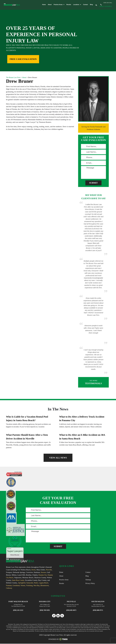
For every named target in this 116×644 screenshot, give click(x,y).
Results (67, 5)
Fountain (20, 585)
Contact (83, 5)
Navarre (44, 572)
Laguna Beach (11, 585)
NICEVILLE (71, 602)
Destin (34, 570)
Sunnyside (39, 583)
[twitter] (62, 616)
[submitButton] (93, 183)
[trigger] (95, 5)
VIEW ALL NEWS (58, 458)
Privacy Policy (91, 584)
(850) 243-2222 (103, 4)
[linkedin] (58, 616)
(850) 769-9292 (45, 610)
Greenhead (28, 585)
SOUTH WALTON (98, 602)
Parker (46, 583)
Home (42, 5)
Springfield (31, 583)
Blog (89, 5)
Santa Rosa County (24, 580)
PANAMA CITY (45, 602)
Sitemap (88, 580)
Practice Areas (57, 5)
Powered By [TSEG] (58, 639)
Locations (75, 5)
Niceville (49, 570)
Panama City (43, 575)
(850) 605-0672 (71, 610)
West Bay (49, 585)
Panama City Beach (13, 578)
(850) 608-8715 (98, 610)
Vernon (35, 585)
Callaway (19, 588)
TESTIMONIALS (93, 382)
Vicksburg (42, 585)
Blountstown (10, 588)
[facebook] (54, 616)
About (48, 5)
